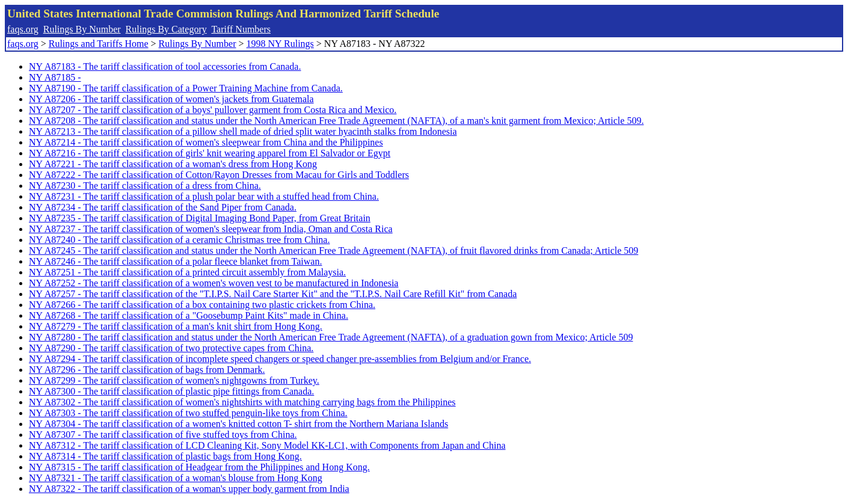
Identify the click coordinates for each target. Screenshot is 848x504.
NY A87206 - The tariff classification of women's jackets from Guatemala (171, 99)
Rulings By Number (82, 29)
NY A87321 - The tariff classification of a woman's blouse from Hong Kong (176, 478)
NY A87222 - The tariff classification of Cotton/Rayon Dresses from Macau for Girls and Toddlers (219, 175)
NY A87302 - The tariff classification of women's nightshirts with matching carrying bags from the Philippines (242, 402)
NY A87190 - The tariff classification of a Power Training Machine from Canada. (186, 88)
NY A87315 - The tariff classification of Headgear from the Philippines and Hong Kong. (199, 467)
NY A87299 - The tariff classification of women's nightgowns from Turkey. (174, 380)
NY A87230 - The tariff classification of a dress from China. (145, 186)
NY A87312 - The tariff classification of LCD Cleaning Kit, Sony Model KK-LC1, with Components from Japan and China (267, 445)
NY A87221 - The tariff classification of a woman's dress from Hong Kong (173, 164)
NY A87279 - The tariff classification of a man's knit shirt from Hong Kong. (176, 326)
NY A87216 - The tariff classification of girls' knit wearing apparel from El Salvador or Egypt (210, 153)
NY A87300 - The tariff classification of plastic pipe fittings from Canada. (171, 391)
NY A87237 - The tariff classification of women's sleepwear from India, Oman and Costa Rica (211, 229)
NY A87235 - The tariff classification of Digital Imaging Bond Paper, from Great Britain (200, 218)
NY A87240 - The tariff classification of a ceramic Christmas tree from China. (179, 240)
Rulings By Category (166, 29)
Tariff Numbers (241, 29)
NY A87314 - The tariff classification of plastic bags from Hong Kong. (165, 456)
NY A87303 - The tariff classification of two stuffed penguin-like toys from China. (188, 413)
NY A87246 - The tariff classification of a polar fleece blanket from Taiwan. (175, 261)
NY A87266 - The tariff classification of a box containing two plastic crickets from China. (202, 305)
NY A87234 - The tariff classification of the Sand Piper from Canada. (163, 207)
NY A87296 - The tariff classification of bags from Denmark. (147, 370)
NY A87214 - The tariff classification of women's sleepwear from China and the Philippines (206, 142)
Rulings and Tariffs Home (99, 44)
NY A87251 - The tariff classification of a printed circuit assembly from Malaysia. (187, 272)
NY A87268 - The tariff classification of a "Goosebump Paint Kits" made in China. (189, 315)
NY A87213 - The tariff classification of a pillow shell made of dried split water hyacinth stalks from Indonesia (243, 131)
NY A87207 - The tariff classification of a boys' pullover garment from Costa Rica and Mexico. (213, 110)
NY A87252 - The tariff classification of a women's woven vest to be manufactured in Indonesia (214, 283)
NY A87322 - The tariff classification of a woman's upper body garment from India (189, 489)
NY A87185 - (55, 77)
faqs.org (23, 29)
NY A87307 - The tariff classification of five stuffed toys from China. (163, 435)
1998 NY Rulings (280, 44)
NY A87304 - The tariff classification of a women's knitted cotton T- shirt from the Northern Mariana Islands (238, 424)
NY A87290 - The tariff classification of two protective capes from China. (171, 348)
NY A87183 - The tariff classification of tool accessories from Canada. (165, 66)
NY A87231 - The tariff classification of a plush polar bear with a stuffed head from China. (204, 196)
